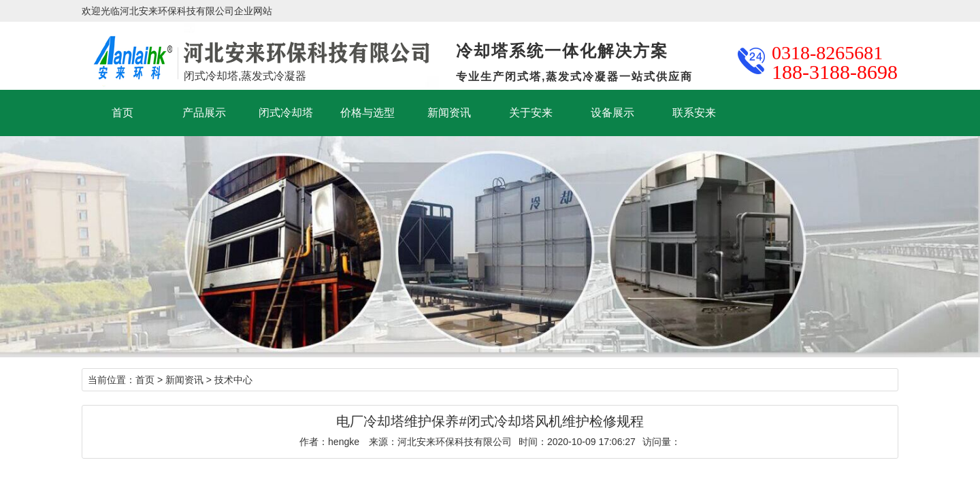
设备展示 (612, 113)
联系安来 (694, 113)
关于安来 (531, 113)
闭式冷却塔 (286, 113)
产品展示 (204, 113)
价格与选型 (367, 113)
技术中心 (233, 380)
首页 (122, 113)
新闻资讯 (449, 113)
